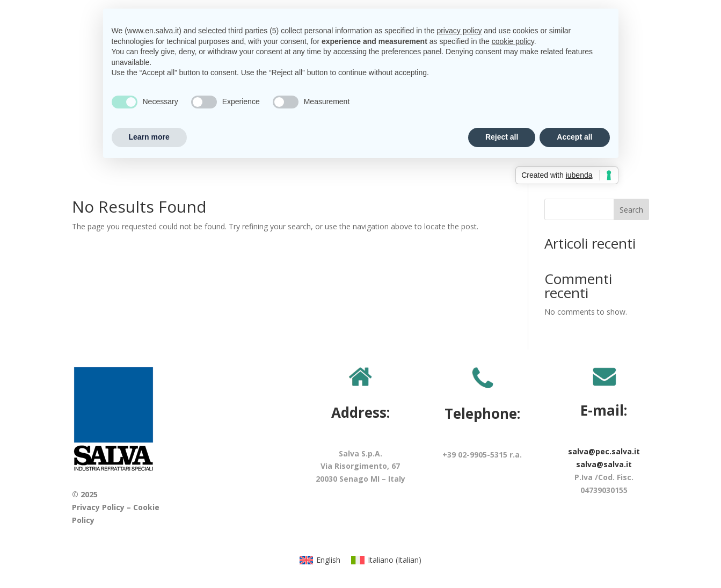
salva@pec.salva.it (604, 451)
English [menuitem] (328, 560)
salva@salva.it (604, 464)
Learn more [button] (149, 137)
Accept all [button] (574, 137)
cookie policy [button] (513, 41)
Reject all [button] (502, 137)
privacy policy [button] (459, 31)
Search (631, 210)
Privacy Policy (98, 507)
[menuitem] (320, 561)
